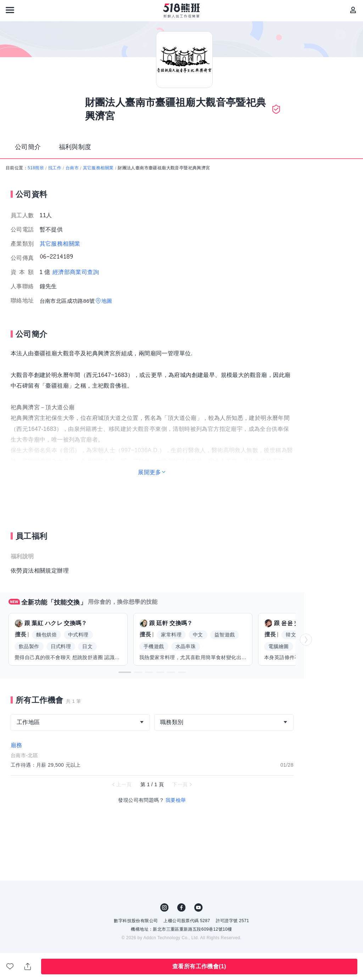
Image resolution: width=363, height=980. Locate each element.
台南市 (72, 168)
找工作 (55, 168)
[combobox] (80, 722)
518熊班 (36, 168)
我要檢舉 (176, 800)
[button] (125, 672)
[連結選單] (10, 10)
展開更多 (150, 472)
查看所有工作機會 (199, 966)
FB (181, 908)
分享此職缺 (28, 967)
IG (164, 908)
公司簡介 (28, 147)
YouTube (199, 908)
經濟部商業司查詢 (76, 272)
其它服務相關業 (98, 168)
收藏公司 (10, 966)
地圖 (107, 301)
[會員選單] (353, 10)
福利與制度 (75, 147)
